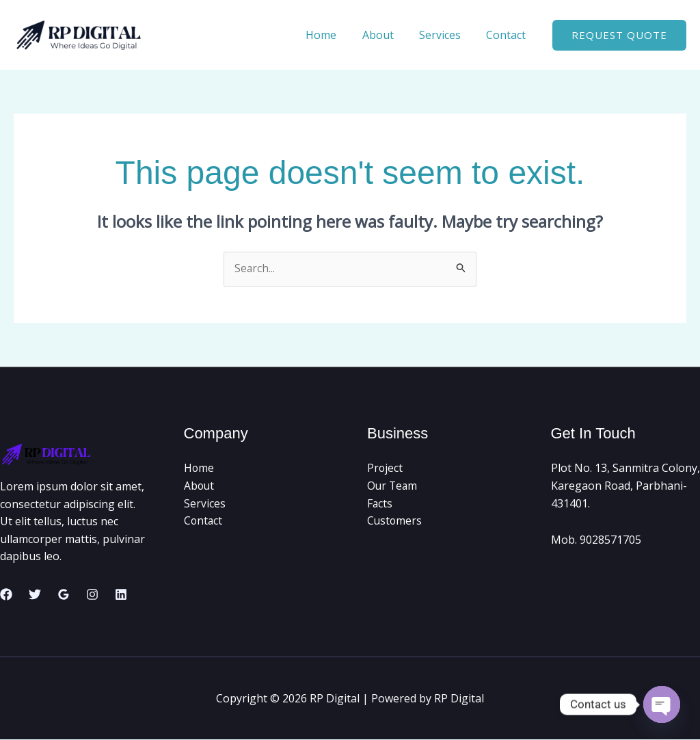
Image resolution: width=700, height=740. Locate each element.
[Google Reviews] (64, 595)
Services (445, 35)
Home (334, 35)
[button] (619, 35)
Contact (508, 35)
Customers (395, 521)
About (387, 35)
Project (385, 468)
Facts (380, 503)
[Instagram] (92, 595)
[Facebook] (6, 595)
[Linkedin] (121, 595)
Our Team (393, 486)
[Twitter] (35, 595)
